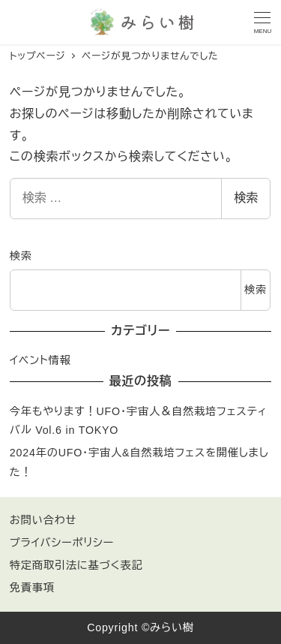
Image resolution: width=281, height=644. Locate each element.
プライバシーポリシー (62, 543)
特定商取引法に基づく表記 (76, 565)
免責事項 (32, 588)
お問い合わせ (43, 520)
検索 (246, 198)
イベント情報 (40, 360)
